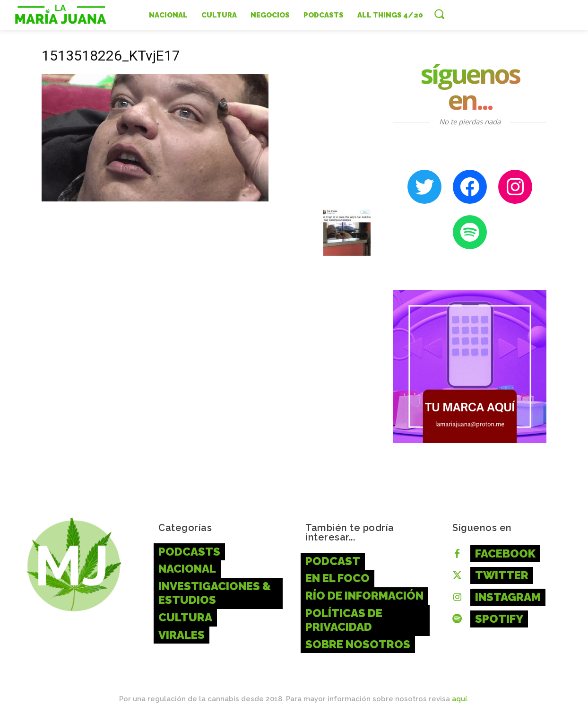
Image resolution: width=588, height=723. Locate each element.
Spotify (499, 619)
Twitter (502, 575)
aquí (459, 699)
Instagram (508, 597)
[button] (439, 14)
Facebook (505, 553)
